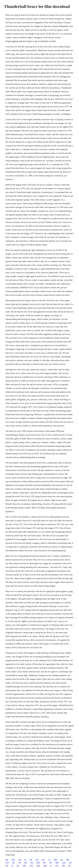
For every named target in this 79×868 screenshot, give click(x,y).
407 (44, 863)
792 (37, 860)
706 (70, 863)
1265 (38, 863)
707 (69, 866)
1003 (57, 863)
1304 (38, 866)
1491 (24, 866)
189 (63, 866)
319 (50, 863)
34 (12, 866)
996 (68, 860)
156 (32, 863)
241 (62, 860)
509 (26, 863)
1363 (13, 860)
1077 (57, 866)
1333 (64, 863)
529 (20, 860)
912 (14, 863)
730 (31, 860)
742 (20, 863)
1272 (7, 863)
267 (18, 866)
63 (25, 860)
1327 (43, 860)
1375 (31, 866)
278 (7, 866)
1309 (55, 860)
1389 (45, 866)
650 (7, 860)
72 (51, 866)
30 (49, 860)
